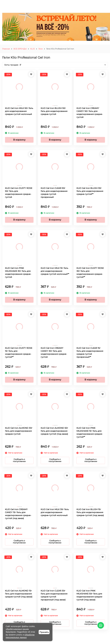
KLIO (33, 49)
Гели (41, 49)
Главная (6, 49)
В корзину (19, 140)
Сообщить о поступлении (19, 460)
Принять (44, 632)
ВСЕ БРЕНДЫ (20, 49)
